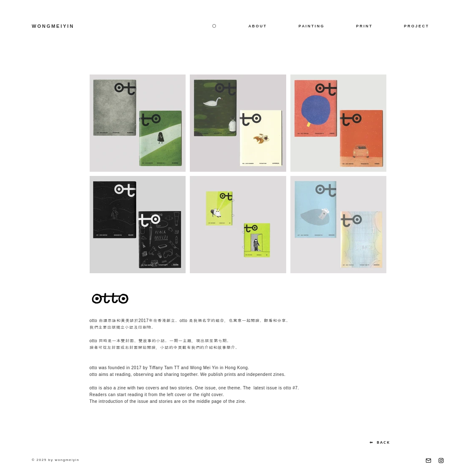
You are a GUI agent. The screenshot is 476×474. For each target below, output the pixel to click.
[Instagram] (441, 461)
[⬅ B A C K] (379, 442)
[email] (428, 461)
